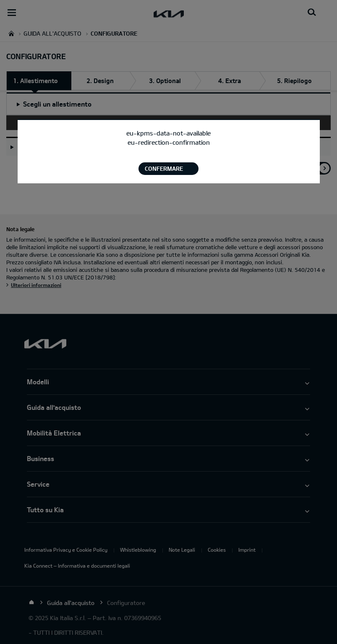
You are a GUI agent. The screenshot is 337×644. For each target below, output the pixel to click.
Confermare (164, 168)
